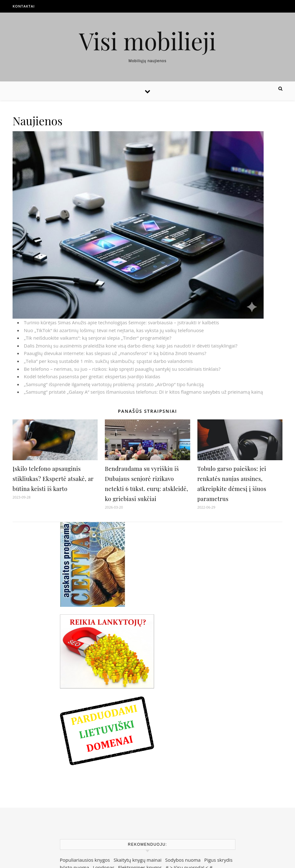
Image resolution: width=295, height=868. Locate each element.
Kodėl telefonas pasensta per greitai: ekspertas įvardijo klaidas (92, 376)
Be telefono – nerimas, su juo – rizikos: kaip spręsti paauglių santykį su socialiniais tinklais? (122, 369)
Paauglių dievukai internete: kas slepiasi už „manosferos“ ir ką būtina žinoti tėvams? (115, 353)
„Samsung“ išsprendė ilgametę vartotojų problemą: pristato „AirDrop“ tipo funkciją (114, 384)
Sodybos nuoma (183, 860)
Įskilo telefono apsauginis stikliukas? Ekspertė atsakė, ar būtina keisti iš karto (53, 479)
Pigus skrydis (218, 860)
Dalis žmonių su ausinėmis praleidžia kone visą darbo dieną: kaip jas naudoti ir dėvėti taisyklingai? (131, 346)
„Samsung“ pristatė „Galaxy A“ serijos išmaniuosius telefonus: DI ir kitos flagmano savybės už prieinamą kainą (143, 392)
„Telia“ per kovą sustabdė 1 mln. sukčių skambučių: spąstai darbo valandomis (108, 361)
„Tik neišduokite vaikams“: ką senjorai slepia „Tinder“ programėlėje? (98, 338)
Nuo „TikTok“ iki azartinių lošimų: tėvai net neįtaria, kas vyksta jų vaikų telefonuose (114, 330)
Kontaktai (24, 6)
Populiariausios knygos (85, 860)
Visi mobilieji (148, 41)
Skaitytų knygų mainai (138, 860)
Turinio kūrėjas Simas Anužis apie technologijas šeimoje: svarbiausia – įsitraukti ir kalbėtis (121, 322)
